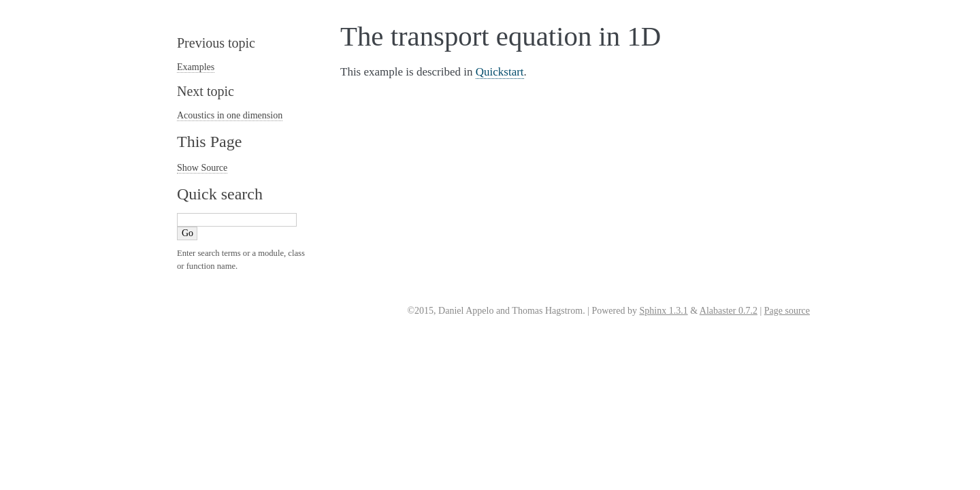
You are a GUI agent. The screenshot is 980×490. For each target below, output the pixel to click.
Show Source (202, 168)
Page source (787, 311)
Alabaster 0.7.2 (729, 311)
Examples (196, 67)
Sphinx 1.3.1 (663, 311)
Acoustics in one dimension (230, 115)
